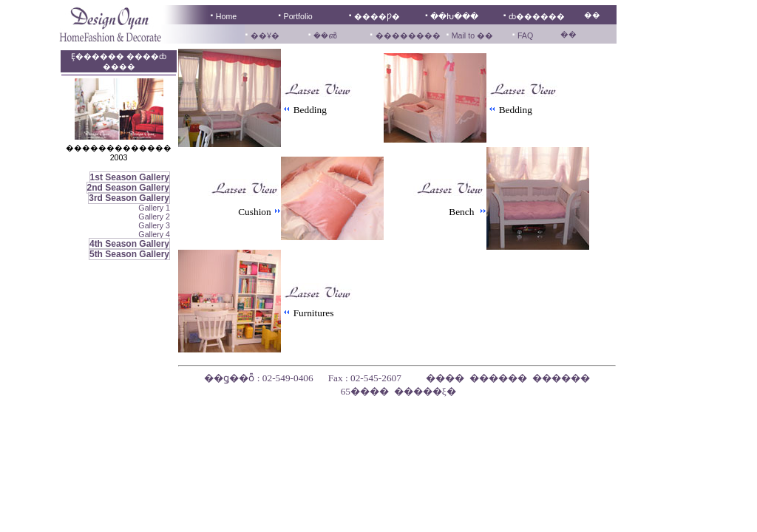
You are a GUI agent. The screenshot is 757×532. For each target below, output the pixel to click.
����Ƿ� (377, 16)
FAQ (525, 35)
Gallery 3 (154, 225)
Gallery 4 (154, 234)
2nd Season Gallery (128, 188)
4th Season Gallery (129, 244)
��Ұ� (265, 35)
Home (226, 16)
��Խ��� (454, 16)
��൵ (325, 35)
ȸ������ (537, 16)
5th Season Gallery (129, 254)
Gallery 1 (154, 208)
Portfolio (298, 16)
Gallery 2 (154, 216)
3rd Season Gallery (129, 198)
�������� (408, 35)
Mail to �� (471, 35)
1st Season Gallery (130, 177)
